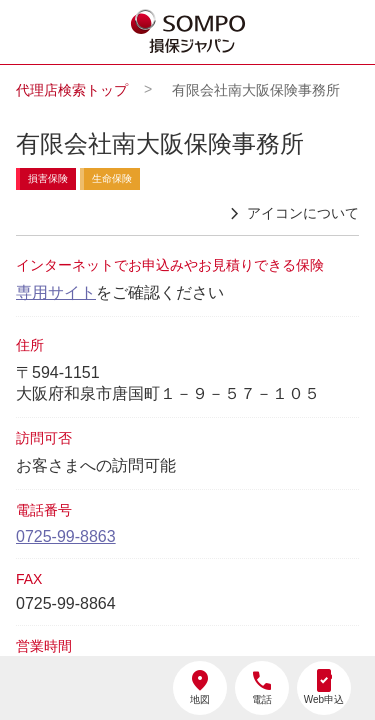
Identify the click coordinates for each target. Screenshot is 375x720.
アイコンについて (291, 214)
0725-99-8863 (66, 536)
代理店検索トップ (72, 90)
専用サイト (56, 292)
